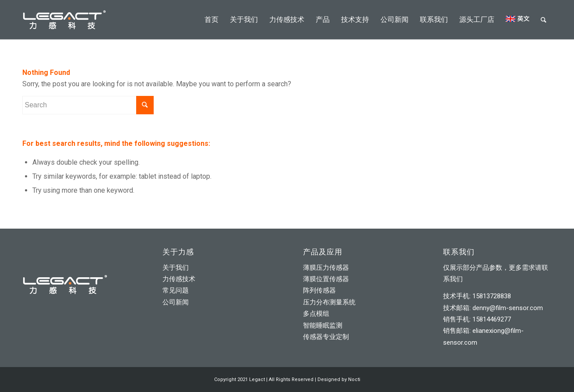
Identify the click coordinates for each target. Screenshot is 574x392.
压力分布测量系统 (329, 302)
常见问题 (176, 290)
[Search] (544, 20)
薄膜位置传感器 (326, 279)
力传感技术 (179, 279)
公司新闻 (176, 302)
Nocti (354, 380)
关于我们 (176, 268)
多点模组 (316, 314)
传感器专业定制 (326, 337)
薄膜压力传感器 (326, 268)
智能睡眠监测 (323, 325)
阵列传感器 (319, 290)
